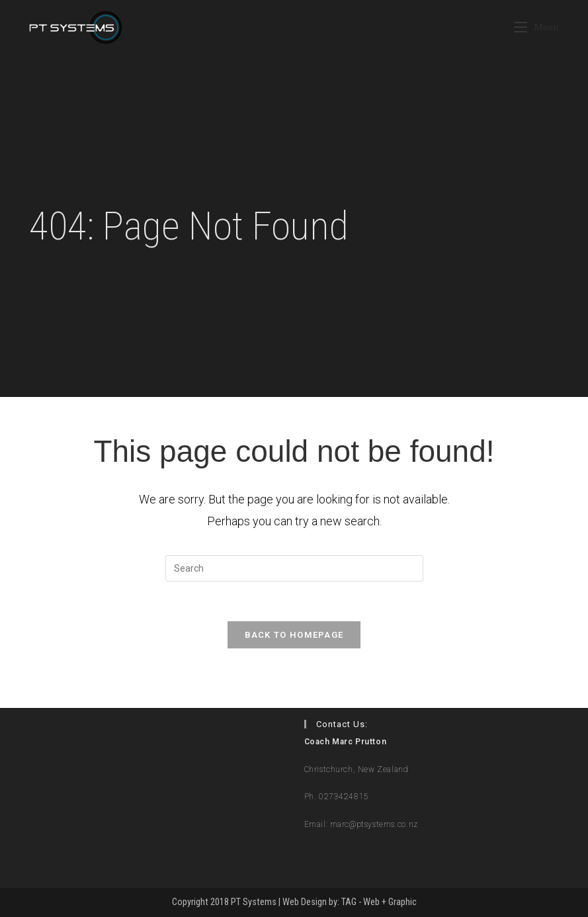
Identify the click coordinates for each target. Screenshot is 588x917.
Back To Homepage (294, 635)
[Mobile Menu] (536, 27)
